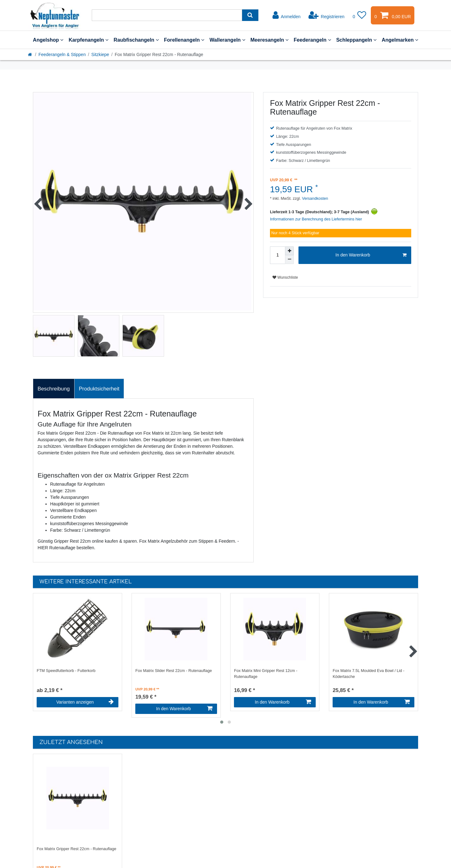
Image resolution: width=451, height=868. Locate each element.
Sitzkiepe (100, 54)
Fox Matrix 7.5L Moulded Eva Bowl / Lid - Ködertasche (368, 674)
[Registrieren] (327, 15)
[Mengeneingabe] (277, 255)
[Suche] (250, 15)
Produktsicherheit (99, 389)
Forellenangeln (184, 40)
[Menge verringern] (289, 260)
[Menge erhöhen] (289, 251)
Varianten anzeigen (85, 702)
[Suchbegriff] (167, 15)
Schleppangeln (356, 40)
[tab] (54, 389)
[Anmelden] (287, 15)
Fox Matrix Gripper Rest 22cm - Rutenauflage (76, 849)
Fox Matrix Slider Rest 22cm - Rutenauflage (174, 671)
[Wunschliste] (360, 15)
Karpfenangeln (88, 40)
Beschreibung (54, 389)
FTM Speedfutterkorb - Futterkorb (66, 671)
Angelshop (48, 40)
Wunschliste (285, 277)
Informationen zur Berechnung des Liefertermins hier (316, 219)
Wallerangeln (227, 40)
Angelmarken (400, 40)
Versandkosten (315, 199)
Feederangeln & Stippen (62, 54)
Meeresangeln (269, 40)
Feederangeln (312, 40)
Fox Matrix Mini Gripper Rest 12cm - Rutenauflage (266, 674)
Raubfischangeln (136, 40)
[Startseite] (30, 54)
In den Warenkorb (371, 255)
